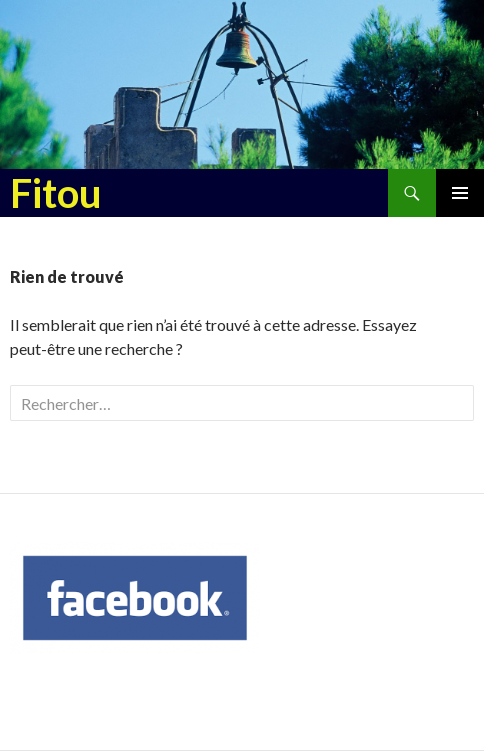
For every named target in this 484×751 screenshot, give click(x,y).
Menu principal (460, 193)
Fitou (56, 193)
